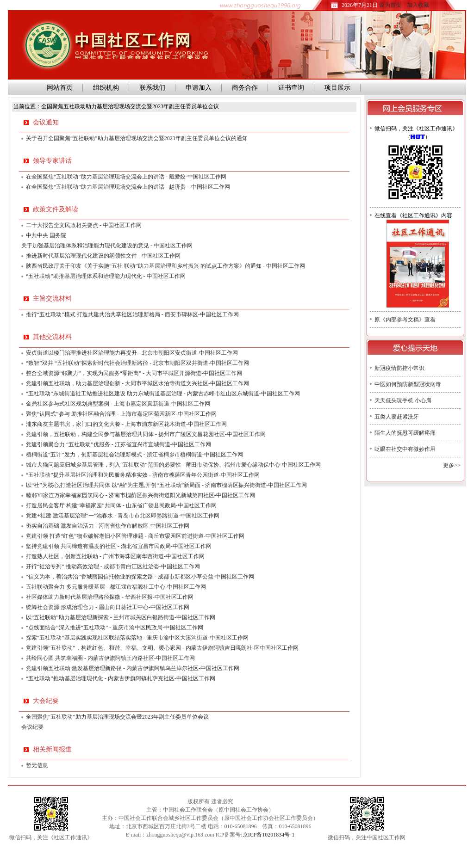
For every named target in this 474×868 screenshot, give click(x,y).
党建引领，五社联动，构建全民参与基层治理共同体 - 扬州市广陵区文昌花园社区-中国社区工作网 (146, 434)
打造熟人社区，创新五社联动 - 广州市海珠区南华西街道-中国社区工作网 (115, 556)
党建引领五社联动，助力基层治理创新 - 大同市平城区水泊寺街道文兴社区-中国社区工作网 (137, 383)
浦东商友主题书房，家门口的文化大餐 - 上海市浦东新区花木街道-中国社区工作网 (126, 424)
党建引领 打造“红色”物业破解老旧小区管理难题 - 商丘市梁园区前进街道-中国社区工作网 (135, 536)
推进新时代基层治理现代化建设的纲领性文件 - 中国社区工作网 (103, 256)
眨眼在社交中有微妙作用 (405, 449)
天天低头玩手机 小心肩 (403, 400)
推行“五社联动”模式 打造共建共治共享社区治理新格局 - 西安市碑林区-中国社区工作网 (132, 314)
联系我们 (152, 88)
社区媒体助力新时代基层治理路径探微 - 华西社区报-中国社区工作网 (110, 597)
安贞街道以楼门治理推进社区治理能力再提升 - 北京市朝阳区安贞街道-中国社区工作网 (132, 353)
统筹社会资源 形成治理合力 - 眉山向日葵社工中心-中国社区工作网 (108, 607)
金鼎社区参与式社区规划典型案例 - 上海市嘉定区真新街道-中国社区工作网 (118, 404)
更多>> (452, 465)
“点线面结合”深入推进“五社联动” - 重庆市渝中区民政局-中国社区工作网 (115, 628)
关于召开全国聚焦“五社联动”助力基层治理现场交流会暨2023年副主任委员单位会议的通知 (137, 138)
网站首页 (58, 88)
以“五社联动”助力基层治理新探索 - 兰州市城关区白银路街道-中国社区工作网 (121, 617)
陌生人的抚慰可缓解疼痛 (405, 433)
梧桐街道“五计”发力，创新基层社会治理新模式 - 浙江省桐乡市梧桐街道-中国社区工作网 (134, 455)
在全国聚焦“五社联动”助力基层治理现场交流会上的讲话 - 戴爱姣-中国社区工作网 (126, 177)
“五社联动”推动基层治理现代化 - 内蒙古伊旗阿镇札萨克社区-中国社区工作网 (121, 678)
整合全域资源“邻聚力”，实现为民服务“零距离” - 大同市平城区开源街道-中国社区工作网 (134, 373)
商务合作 (245, 88)
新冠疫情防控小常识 (399, 368)
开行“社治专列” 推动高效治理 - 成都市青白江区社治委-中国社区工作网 (113, 566)
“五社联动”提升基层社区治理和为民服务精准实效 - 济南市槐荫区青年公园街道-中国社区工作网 (143, 475)
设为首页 (390, 5)
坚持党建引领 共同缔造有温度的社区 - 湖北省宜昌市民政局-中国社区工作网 (119, 546)
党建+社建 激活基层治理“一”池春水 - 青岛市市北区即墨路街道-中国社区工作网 (123, 516)
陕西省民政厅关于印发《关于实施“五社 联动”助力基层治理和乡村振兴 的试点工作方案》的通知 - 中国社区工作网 (165, 266)
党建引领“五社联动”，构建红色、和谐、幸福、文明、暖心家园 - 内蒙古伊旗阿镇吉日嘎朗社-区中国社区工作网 (162, 648)
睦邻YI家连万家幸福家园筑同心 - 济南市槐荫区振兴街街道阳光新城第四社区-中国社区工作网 (140, 495)
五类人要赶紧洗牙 (397, 417)
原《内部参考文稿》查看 (405, 320)
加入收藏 (418, 5)
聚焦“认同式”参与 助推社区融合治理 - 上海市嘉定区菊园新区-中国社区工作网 (121, 414)
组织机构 (106, 88)
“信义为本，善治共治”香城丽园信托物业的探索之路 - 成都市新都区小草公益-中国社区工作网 (140, 577)
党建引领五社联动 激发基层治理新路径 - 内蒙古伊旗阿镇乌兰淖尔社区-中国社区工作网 (133, 668)
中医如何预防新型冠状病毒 (408, 384)
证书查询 (291, 88)
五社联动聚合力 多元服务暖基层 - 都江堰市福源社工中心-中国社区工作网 (116, 587)
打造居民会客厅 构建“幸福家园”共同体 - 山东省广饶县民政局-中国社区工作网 (121, 505)
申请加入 (199, 88)
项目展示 (337, 88)
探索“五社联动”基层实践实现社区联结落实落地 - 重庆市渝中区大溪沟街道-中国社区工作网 (137, 638)
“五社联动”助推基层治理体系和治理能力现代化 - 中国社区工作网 (106, 276)
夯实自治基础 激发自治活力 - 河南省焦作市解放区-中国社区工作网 (108, 526)
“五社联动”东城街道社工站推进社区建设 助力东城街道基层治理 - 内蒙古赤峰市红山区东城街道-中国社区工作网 (163, 394)
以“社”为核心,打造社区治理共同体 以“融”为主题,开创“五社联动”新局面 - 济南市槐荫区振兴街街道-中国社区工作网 (166, 485)
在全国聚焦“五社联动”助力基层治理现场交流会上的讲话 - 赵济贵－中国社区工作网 (128, 187)
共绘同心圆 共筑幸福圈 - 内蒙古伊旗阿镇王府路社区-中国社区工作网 (110, 658)
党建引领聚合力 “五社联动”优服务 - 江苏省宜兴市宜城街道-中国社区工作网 (118, 444)
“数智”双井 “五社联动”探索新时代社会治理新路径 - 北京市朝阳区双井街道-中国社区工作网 (137, 363)
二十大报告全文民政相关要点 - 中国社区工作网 (84, 225)
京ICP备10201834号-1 (269, 835)
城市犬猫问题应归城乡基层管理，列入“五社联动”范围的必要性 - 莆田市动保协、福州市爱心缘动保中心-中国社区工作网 (173, 465)
